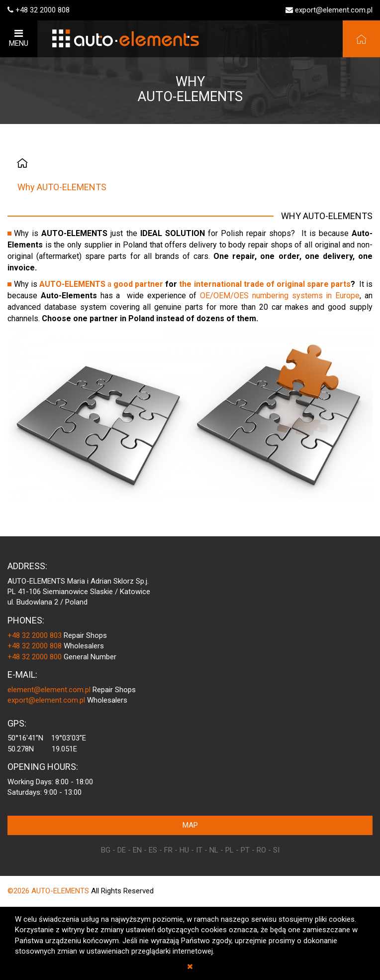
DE (122, 850)
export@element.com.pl (334, 10)
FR (168, 850)
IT (199, 850)
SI (276, 850)
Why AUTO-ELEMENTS (62, 187)
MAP (190, 825)
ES (153, 850)
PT (245, 850)
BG (106, 850)
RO (261, 850)
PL (230, 850)
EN (137, 850)
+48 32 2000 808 (43, 10)
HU (184, 850)
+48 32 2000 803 (35, 635)
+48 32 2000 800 (35, 657)
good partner (138, 284)
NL (214, 850)
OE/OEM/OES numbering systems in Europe (280, 296)
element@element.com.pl (49, 690)
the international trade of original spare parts (265, 284)
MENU (19, 38)
